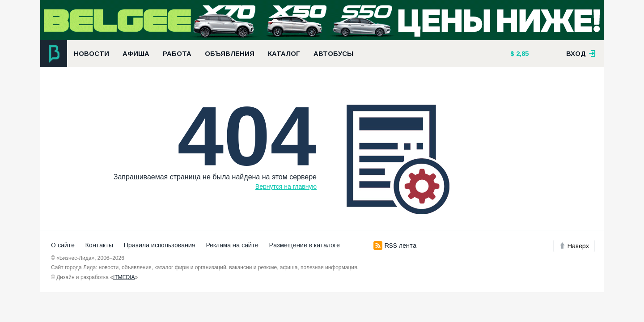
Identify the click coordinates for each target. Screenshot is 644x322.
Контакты (99, 245)
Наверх (574, 246)
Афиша (136, 54)
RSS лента (395, 246)
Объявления (230, 54)
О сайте (63, 245)
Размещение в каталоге (305, 245)
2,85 (521, 54)
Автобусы (333, 54)
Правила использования (160, 245)
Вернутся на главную (286, 186)
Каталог (284, 54)
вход (581, 54)
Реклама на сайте (232, 245)
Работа (177, 54)
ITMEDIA (124, 277)
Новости (91, 54)
